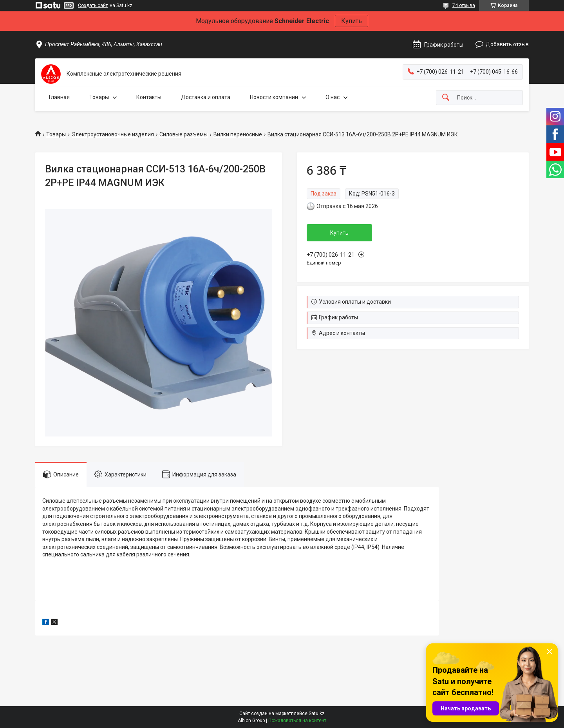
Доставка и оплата (206, 97)
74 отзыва (464, 5)
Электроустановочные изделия (113, 134)
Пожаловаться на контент (297, 721)
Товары (99, 97)
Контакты (149, 97)
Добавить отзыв (507, 44)
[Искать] (446, 98)
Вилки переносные (238, 134)
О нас (333, 97)
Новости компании (274, 97)
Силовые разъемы (183, 134)
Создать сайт (93, 5)
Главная (59, 97)
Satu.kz (317, 714)
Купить (352, 21)
